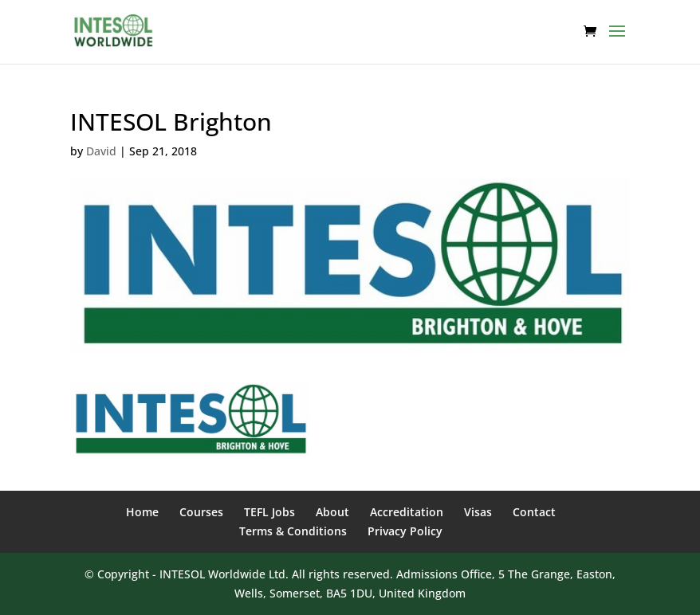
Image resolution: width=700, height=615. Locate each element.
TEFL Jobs (269, 512)
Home (142, 512)
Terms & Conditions (293, 531)
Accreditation (407, 512)
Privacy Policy (405, 531)
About (332, 512)
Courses (201, 512)
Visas (478, 512)
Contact (534, 512)
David (101, 151)
